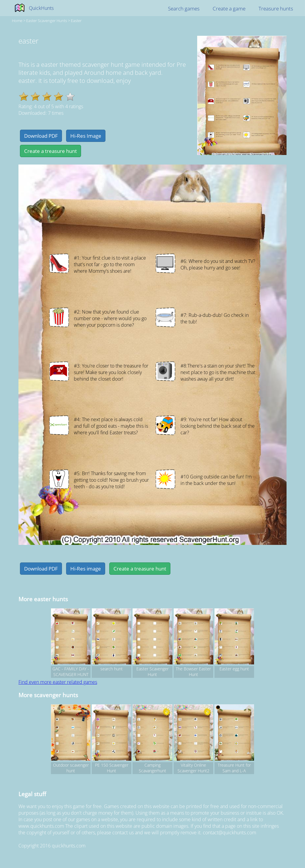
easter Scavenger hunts (47, 21)
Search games (184, 8)
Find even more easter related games (58, 682)
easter (76, 21)
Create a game (229, 8)
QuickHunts (41, 8)
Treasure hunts (276, 8)
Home (17, 21)
